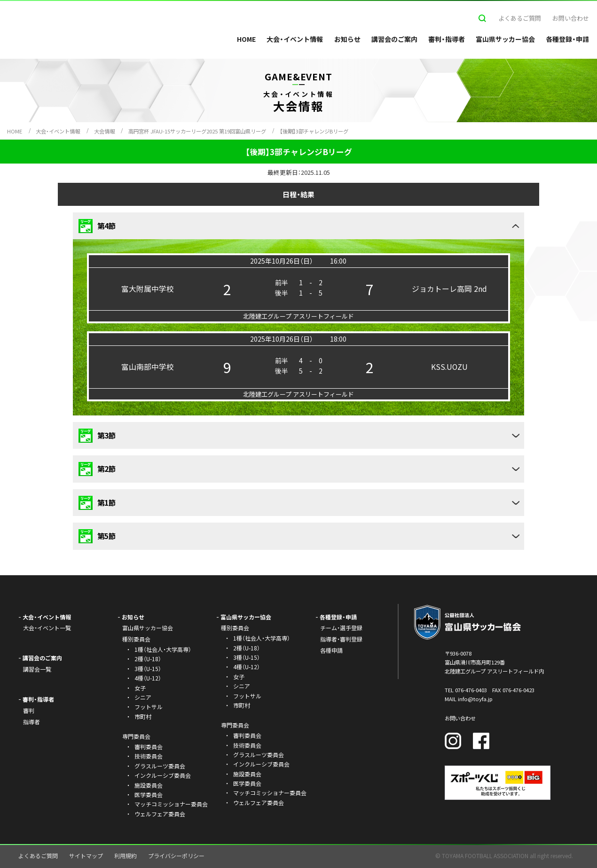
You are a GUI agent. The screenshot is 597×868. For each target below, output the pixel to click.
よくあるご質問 (520, 18)
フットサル (149, 707)
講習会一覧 (37, 669)
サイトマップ (86, 856)
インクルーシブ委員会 (163, 775)
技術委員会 (149, 756)
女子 (140, 688)
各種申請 (331, 650)
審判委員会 (149, 747)
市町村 (143, 716)
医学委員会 (149, 794)
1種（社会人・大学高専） (163, 649)
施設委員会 (149, 785)
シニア (143, 697)
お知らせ (347, 39)
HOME (246, 39)
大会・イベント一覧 (47, 628)
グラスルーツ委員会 (160, 766)
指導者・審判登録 (341, 639)
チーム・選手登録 (341, 628)
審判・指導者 (447, 39)
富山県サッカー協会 (505, 39)
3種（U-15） (148, 669)
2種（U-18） (148, 659)
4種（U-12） (148, 678)
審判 (29, 710)
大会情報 (104, 131)
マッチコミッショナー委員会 (171, 804)
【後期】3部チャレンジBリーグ (314, 131)
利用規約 (126, 856)
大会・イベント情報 (295, 39)
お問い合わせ (571, 18)
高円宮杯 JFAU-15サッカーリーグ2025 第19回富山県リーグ (197, 131)
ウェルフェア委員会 (160, 814)
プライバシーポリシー (176, 856)
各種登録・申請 (567, 39)
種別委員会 (235, 628)
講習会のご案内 (394, 39)
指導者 (31, 722)
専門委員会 (235, 725)
